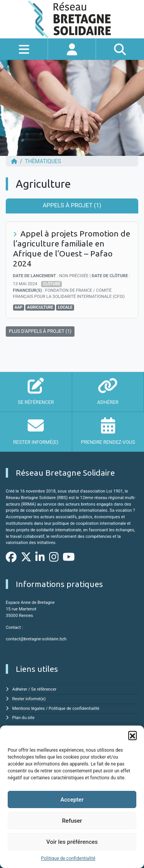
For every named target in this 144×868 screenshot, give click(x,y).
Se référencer (44, 689)
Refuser (72, 821)
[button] (132, 735)
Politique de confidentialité (68, 858)
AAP (19, 307)
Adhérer (20, 689)
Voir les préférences (72, 842)
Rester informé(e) (29, 699)
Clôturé (52, 284)
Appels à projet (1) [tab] (72, 205)
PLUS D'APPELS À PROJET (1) (40, 331)
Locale (65, 307)
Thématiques (43, 161)
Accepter (72, 800)
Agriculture (40, 307)
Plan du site (23, 718)
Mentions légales (29, 708)
